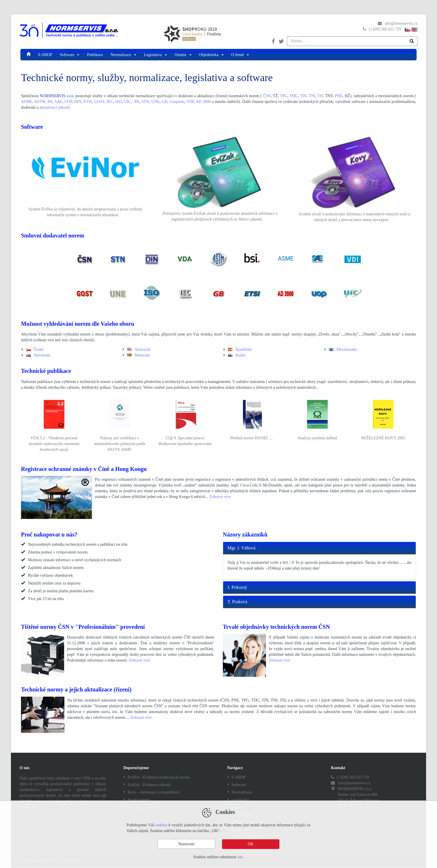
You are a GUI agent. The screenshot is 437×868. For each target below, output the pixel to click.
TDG (294, 96)
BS (50, 102)
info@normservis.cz (401, 23)
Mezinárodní (347, 349)
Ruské (240, 355)
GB (165, 102)
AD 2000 (203, 102)
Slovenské (42, 355)
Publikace (96, 54)
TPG (283, 96)
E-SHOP (46, 54)
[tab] (319, 548)
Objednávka (212, 54)
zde (240, 857)
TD (320, 96)
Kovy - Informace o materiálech (154, 792)
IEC (110, 102)
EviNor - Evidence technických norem (159, 777)
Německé (142, 355)
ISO (119, 102)
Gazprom (177, 102)
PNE (339, 96)
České (39, 349)
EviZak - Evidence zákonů (149, 785)
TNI (312, 96)
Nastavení (186, 844)
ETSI (88, 102)
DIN (78, 102)
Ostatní (183, 54)
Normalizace (124, 54)
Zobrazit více (220, 497)
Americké (142, 349)
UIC (127, 102)
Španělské (244, 349)
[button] (319, 548)
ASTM (40, 102)
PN (137, 102)
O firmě (240, 54)
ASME (27, 102)
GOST (99, 102)
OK (251, 844)
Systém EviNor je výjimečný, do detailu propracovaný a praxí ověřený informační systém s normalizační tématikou (85, 212)
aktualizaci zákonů (55, 107)
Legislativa (156, 54)
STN (145, 102)
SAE (58, 102)
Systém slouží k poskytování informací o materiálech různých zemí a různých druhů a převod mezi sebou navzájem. (355, 217)
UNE (155, 102)
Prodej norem (139, 800)
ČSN (267, 96)
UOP (68, 102)
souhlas (161, 825)
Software (70, 54)
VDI (190, 102)
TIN (303, 96)
